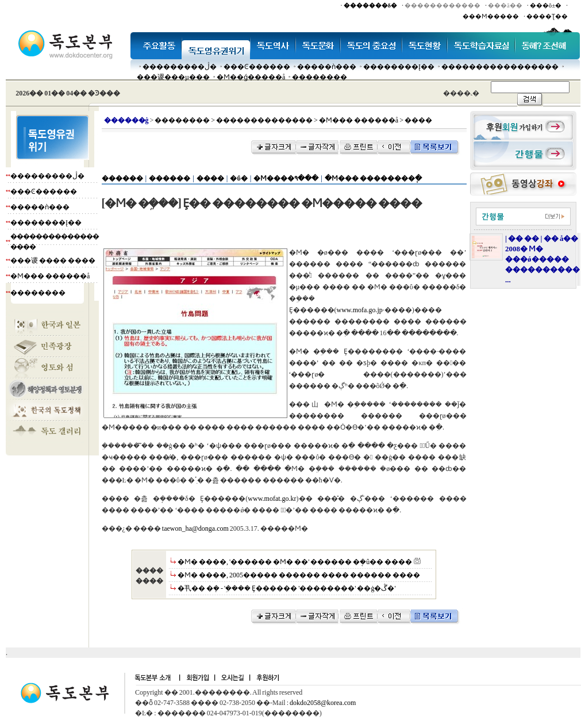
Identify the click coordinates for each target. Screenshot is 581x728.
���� (210, 178)
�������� (320, 77)
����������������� (500, 67)
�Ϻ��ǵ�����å (251, 77)
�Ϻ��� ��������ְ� (373, 178)
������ (122, 178)
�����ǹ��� (327, 67)
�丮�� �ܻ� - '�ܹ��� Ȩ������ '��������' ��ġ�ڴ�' (287, 588)
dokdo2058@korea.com (323, 703)
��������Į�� (399, 67)
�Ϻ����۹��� (286, 178)
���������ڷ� (180, 67)
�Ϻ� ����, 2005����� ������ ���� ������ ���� (299, 575)
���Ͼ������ (257, 67)
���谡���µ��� (173, 77)
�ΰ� (238, 178)
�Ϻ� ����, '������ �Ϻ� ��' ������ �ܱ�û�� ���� (295, 562)
